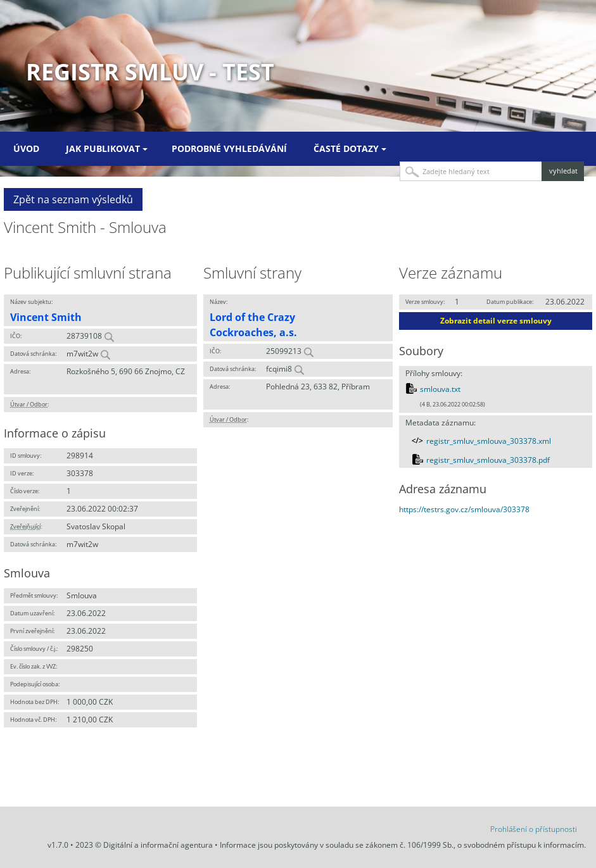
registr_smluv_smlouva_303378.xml (489, 441)
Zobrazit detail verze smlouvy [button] (496, 321)
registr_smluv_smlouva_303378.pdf (488, 460)
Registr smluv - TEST (150, 72)
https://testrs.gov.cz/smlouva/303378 (464, 509)
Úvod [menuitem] (26, 148)
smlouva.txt (440, 389)
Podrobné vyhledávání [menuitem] (229, 148)
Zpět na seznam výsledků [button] (73, 199)
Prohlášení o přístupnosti (534, 829)
